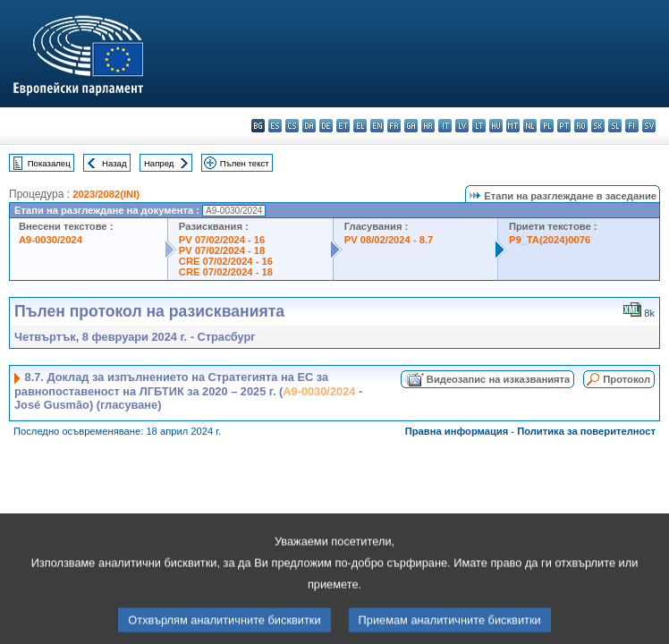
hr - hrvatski (428, 126)
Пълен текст (245, 163)
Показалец (49, 163)
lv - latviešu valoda (462, 126)
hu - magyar (496, 126)
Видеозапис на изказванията (498, 379)
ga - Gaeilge (411, 126)
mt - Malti (513, 126)
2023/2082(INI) (106, 194)
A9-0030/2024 (51, 240)
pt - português (564, 126)
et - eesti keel (343, 126)
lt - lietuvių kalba (479, 126)
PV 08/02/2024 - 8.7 (389, 240)
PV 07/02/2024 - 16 (222, 240)
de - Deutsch (326, 126)
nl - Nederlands (530, 126)
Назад (114, 163)
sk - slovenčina (598, 126)
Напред (159, 163)
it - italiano (445, 126)
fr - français (394, 126)
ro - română (581, 126)
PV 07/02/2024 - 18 (222, 250)
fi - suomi (632, 126)
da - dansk (309, 126)
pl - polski (547, 126)
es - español (275, 126)
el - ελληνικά (360, 126)
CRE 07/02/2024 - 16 (226, 261)
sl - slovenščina (615, 126)
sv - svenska (649, 126)
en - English (377, 126)
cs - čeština (292, 126)
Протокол (627, 379)
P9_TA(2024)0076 (550, 240)
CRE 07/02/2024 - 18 (226, 272)
